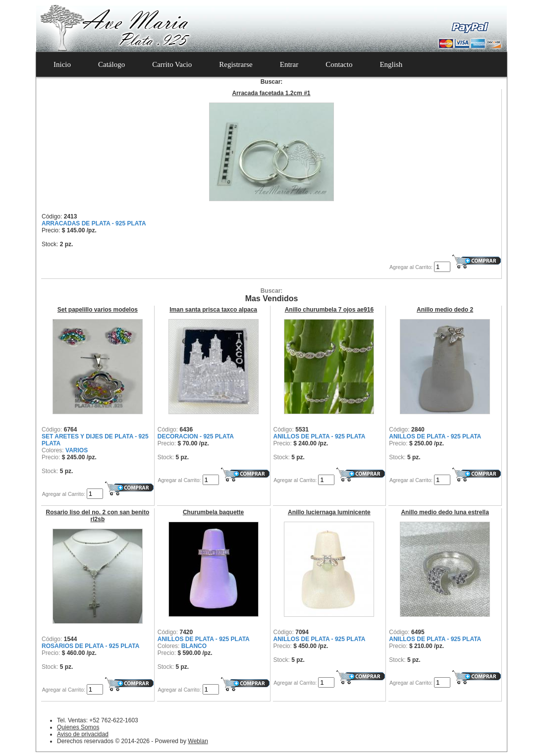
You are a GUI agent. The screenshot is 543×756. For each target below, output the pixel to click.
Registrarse (236, 64)
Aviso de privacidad (83, 734)
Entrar (289, 64)
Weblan (198, 741)
